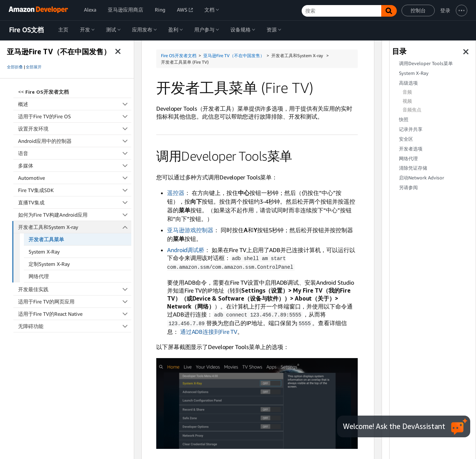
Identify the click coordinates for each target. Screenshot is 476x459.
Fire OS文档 (26, 30)
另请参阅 (408, 188)
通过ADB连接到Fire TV (209, 330)
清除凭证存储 (413, 168)
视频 (407, 101)
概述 (75, 104)
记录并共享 (411, 129)
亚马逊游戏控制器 (190, 230)
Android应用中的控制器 (75, 141)
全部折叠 (15, 67)
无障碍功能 (75, 326)
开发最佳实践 (75, 289)
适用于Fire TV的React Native (75, 314)
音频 (407, 92)
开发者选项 (411, 149)
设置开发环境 (75, 129)
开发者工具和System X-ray (75, 227)
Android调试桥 (186, 250)
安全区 (406, 139)
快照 (404, 120)
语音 (75, 153)
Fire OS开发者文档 (179, 56)
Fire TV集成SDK (75, 190)
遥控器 (176, 193)
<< (43, 92)
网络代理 (39, 276)
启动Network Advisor (422, 178)
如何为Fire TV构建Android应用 (75, 215)
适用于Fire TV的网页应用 (75, 301)
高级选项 (408, 83)
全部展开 (34, 67)
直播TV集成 (75, 202)
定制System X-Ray (49, 264)
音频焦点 (412, 110)
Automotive (75, 178)
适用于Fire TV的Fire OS (75, 116)
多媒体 (75, 165)
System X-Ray (44, 252)
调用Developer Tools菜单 (426, 63)
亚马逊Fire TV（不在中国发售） (234, 56)
